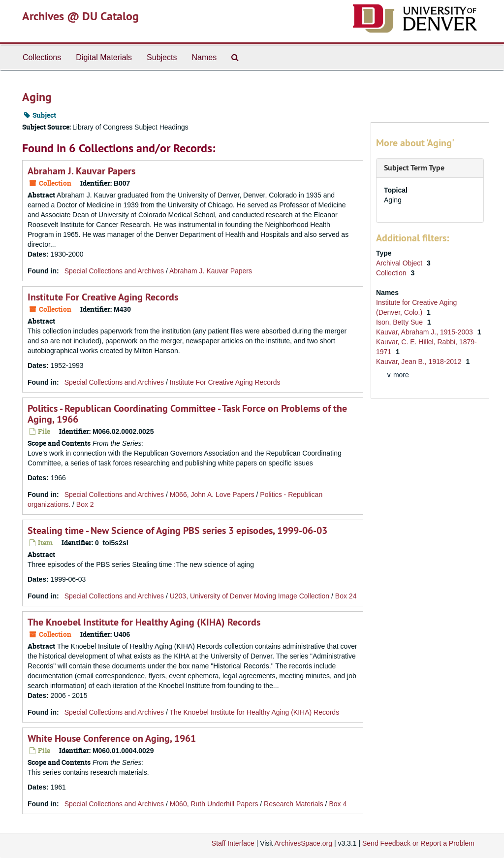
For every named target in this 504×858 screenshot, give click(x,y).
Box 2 (85, 504)
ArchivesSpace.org (303, 843)
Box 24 (346, 596)
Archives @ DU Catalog (80, 16)
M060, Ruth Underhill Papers (214, 804)
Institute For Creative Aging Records (103, 297)
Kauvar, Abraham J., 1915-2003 (425, 332)
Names (204, 57)
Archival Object (400, 263)
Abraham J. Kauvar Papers (81, 171)
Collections (42, 57)
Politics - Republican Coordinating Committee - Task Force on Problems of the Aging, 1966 (187, 414)
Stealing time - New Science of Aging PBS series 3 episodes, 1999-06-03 (177, 530)
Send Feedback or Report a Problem (418, 843)
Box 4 (338, 804)
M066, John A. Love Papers (212, 495)
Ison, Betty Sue (400, 322)
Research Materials (294, 804)
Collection (392, 273)
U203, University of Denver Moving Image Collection (250, 596)
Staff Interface (233, 843)
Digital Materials (104, 57)
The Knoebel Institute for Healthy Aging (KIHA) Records (144, 622)
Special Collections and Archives (114, 271)
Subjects (162, 57)
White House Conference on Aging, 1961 (112, 738)
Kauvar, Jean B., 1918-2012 (420, 362)
